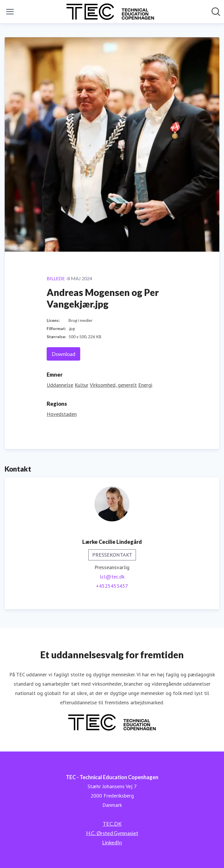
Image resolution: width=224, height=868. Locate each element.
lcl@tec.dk (112, 577)
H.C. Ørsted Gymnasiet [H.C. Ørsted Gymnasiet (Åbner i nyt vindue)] (112, 833)
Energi (145, 385)
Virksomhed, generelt (113, 385)
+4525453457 (112, 586)
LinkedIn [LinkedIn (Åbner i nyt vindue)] (112, 842)
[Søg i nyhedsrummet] (216, 12)
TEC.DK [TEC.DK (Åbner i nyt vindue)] (112, 824)
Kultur (82, 385)
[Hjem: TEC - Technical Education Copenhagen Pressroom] (110, 12)
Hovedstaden (62, 414)
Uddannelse (60, 385)
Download (63, 354)
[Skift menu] (10, 12)
